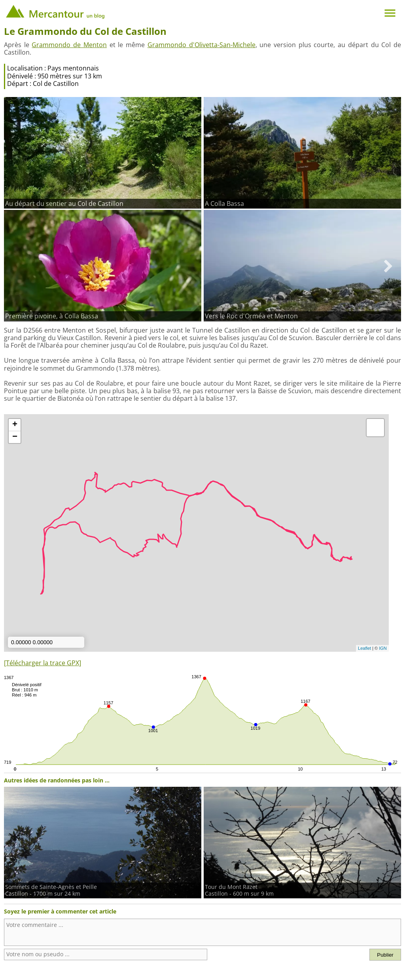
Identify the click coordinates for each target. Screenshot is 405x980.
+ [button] (15, 425)
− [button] (15, 437)
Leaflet (364, 648)
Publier (385, 955)
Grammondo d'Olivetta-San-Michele (202, 45)
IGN (383, 648)
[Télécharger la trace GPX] (43, 663)
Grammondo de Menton (69, 45)
